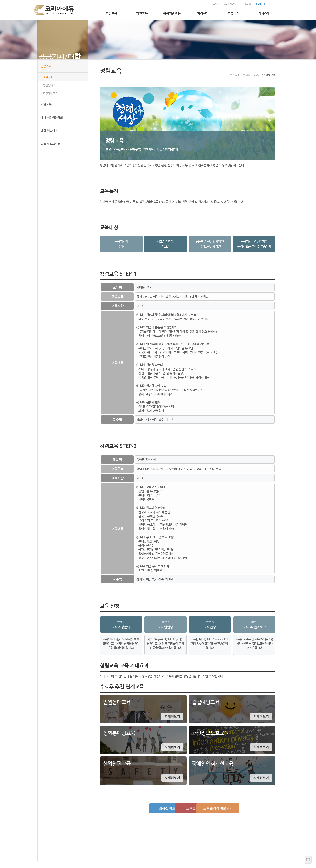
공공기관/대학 (172, 13)
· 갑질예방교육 (50, 100)
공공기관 (46, 73)
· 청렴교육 (47, 84)
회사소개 (264, 13)
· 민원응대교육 (50, 92)
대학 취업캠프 (49, 137)
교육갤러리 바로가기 (234, 815)
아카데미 (252, 4)
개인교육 (142, 13)
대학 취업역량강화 (52, 124)
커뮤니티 (233, 13)
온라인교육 (222, 4)
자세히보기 (172, 723)
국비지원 (238, 4)
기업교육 (111, 13)
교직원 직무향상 (50, 151)
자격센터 (203, 13)
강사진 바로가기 (142, 815)
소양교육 (46, 111)
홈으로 (208, 4)
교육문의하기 (188, 815)
